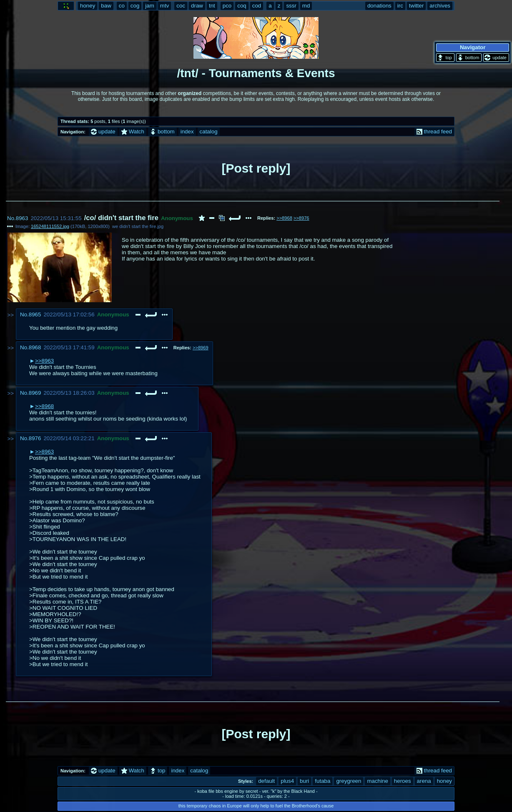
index (187, 132)
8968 (35, 347)
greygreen (349, 781)
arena (424, 781)
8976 (35, 438)
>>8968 (284, 218)
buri (304, 781)
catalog (209, 132)
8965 (35, 315)
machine (377, 781)
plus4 (287, 781)
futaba (323, 781)
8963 (22, 218)
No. (11, 218)
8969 (35, 393)
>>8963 (44, 361)
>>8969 (201, 348)
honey (444, 781)
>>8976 (301, 218)
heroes (403, 781)
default (266, 781)
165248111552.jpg (50, 226)
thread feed (434, 132)
